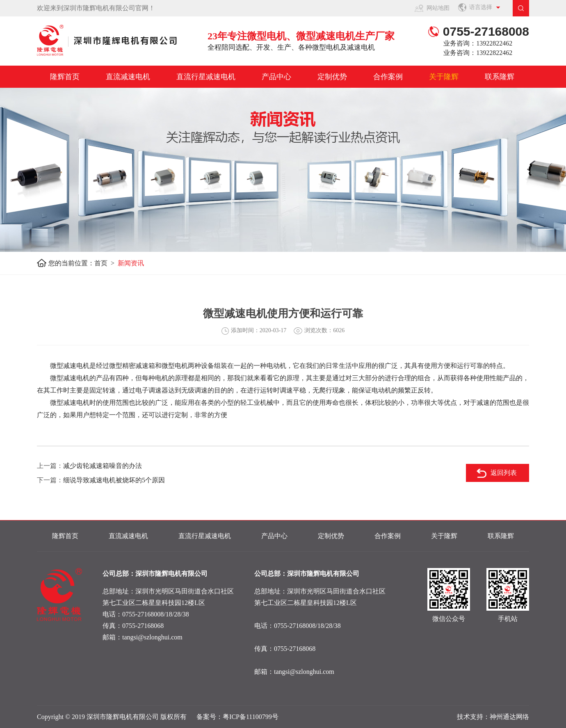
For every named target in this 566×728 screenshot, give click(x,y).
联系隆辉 (500, 77)
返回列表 (504, 473)
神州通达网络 (509, 717)
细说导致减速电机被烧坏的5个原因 (114, 480)
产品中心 (276, 77)
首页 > (106, 263)
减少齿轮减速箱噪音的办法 (103, 466)
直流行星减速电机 (206, 77)
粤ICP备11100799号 (251, 717)
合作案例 (388, 77)
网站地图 (438, 8)
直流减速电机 (128, 77)
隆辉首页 (65, 77)
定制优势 (332, 77)
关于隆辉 (444, 77)
